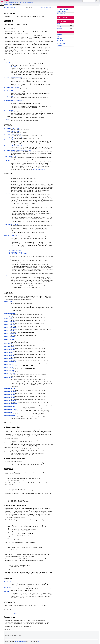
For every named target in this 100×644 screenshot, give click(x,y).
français (59, 39)
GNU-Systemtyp (8, 259)
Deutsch (59, 34)
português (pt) (61, 43)
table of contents (62, 17)
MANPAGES (7, 1)
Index (6, 3)
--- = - (15, 252)
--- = (15, 251)
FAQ (20, 3)
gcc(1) (48, 46)
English (59, 36)
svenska (59, 45)
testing (6, 5)
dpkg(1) (7, 39)
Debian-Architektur (9, 193)
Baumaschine (7, 177)
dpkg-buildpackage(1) (39, 169)
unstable (60, 28)
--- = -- (18, 254)
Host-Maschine (8, 180)
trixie (59, 24)
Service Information (28, 3)
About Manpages (13, 3)
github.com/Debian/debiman (20, 642)
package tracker (61, 11)
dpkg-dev (10, 5)
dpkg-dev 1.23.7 (30, 634)
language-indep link (62, 9)
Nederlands (60, 41)
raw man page (61, 14)
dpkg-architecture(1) (10, 7)
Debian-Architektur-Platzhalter (13, 235)
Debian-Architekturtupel (11, 224)
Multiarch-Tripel (9, 276)
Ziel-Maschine (8, 183)
